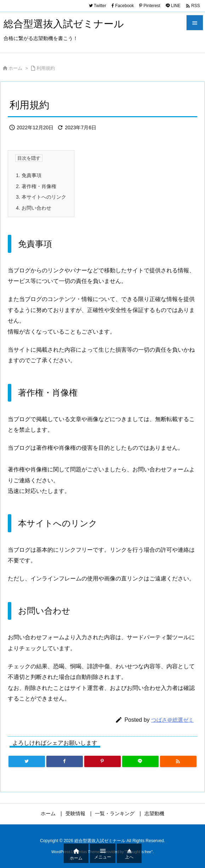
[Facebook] (65, 761)
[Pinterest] (102, 761)
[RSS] (178, 761)
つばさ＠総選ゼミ (172, 720)
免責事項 (29, 175)
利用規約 (46, 68)
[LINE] (140, 761)
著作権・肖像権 (36, 186)
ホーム (15, 68)
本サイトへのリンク (41, 197)
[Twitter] (27, 761)
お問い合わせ (34, 208)
